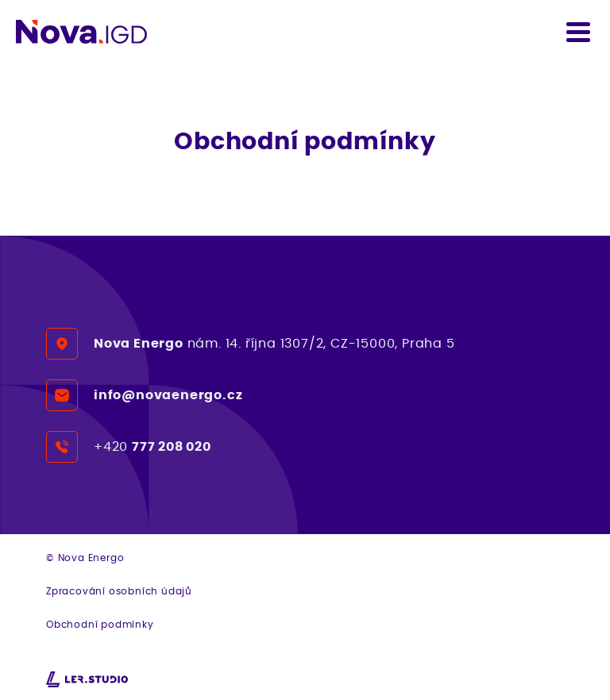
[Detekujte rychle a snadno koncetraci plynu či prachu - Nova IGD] (81, 32)
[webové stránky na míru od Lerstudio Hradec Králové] (87, 679)
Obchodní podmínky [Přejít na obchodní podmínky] (100, 624)
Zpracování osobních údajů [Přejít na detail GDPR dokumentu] (119, 591)
